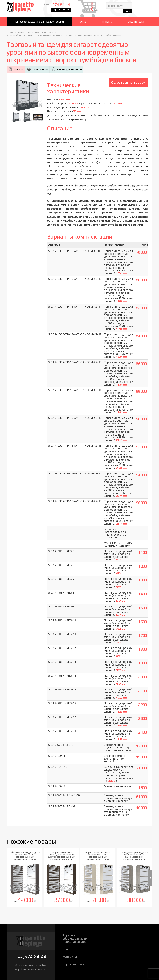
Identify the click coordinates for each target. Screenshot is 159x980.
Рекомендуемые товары (69, 70)
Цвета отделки (40, 70)
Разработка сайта (24, 969)
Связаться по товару (128, 82)
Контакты (107, 22)
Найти (146, 12)
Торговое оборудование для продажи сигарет (39, 22)
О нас (83, 22)
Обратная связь (136, 22)
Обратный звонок (66, 11)
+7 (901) (61, 6)
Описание (19, 70)
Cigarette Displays (25, 9)
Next (150, 878)
